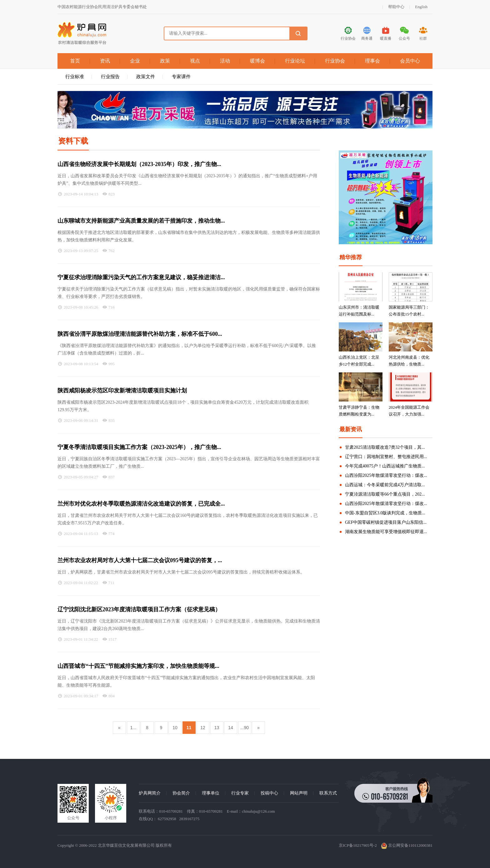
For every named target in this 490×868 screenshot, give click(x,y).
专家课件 (181, 77)
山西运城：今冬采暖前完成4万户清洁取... (385, 485)
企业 (135, 61)
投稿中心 (269, 793)
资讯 (105, 61)
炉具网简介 (150, 793)
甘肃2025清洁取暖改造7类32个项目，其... (385, 447)
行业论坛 (295, 61)
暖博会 (257, 61)
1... (133, 728)
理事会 (372, 61)
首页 (75, 61)
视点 (195, 61)
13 (217, 728)
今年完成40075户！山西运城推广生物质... (385, 466)
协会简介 (181, 793)
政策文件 (146, 77)
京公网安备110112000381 (407, 845)
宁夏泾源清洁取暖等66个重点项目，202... (385, 494)
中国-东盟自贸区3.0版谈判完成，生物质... (385, 513)
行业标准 (75, 77)
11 (189, 728)
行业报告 (110, 77)
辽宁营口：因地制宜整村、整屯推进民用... (386, 457)
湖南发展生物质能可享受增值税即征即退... (386, 532)
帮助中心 (396, 7)
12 (203, 728)
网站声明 (299, 793)
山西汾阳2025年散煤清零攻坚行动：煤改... (386, 475)
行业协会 (335, 61)
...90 (245, 728)
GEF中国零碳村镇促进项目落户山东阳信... (386, 522)
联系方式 (328, 793)
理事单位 (211, 793)
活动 (225, 61)
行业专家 (240, 793)
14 (231, 728)
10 (175, 728)
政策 (165, 61)
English (421, 7)
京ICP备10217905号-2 (358, 845)
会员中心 (410, 61)
